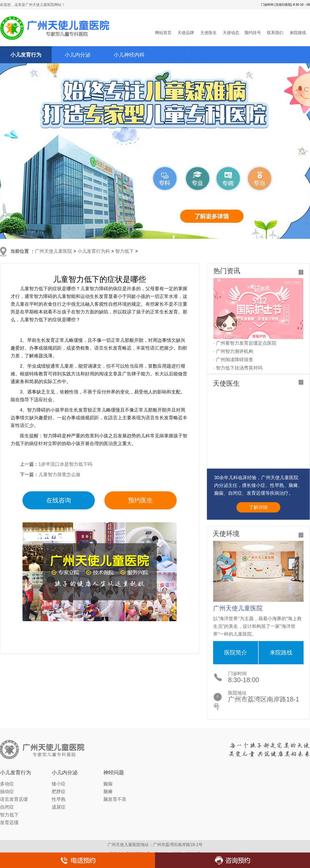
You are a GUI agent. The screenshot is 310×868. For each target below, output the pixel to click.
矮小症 (59, 784)
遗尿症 (59, 807)
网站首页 (163, 33)
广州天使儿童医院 (53, 251)
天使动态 (231, 33)
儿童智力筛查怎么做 (59, 475)
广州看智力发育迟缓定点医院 (246, 343)
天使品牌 (186, 33)
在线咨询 (59, 500)
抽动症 (7, 792)
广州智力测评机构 (235, 351)
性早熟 (59, 799)
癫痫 (108, 784)
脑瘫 (108, 792)
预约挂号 (253, 33)
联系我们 (275, 33)
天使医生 (208, 33)
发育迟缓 (9, 823)
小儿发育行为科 (94, 251)
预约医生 (141, 500)
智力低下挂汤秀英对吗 (239, 368)
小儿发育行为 (26, 55)
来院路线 (298, 33)
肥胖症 (59, 792)
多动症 (7, 784)
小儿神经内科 (129, 55)
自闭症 (7, 807)
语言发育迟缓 (14, 799)
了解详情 (258, 507)
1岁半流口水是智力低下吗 (65, 464)
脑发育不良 (115, 799)
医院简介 (236, 653)
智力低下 (125, 251)
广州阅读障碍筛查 (235, 360)
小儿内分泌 (78, 55)
